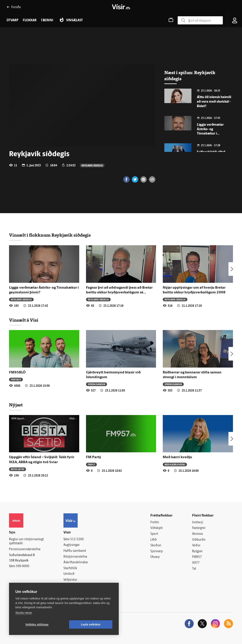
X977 (196, 563)
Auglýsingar (72, 545)
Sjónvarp (157, 551)
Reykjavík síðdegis (92, 165)
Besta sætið (17, 469)
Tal (194, 569)
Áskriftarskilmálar (76, 563)
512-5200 (77, 539)
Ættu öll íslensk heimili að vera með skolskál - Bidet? (214, 102)
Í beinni (47, 20)
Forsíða (14, 7)
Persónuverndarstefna (25, 549)
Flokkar (30, 20)
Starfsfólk (70, 568)
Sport (154, 534)
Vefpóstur (70, 580)
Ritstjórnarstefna (75, 557)
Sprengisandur (97, 384)
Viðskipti (157, 528)
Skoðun (156, 546)
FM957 (91, 464)
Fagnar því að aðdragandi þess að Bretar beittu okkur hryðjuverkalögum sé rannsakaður (119, 293)
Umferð (69, 574)
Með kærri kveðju (177, 457)
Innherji (198, 523)
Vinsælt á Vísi (24, 320)
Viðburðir (199, 540)
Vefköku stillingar (37, 625)
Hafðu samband (75, 551)
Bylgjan (197, 551)
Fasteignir (199, 528)
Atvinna (197, 534)
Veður (196, 546)
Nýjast (16, 405)
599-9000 (23, 566)
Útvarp (155, 557)
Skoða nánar (24, 613)
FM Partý (94, 457)
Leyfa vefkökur (91, 625)
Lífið (154, 540)
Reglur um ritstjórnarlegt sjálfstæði (26, 542)
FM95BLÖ (17, 373)
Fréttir (155, 523)
